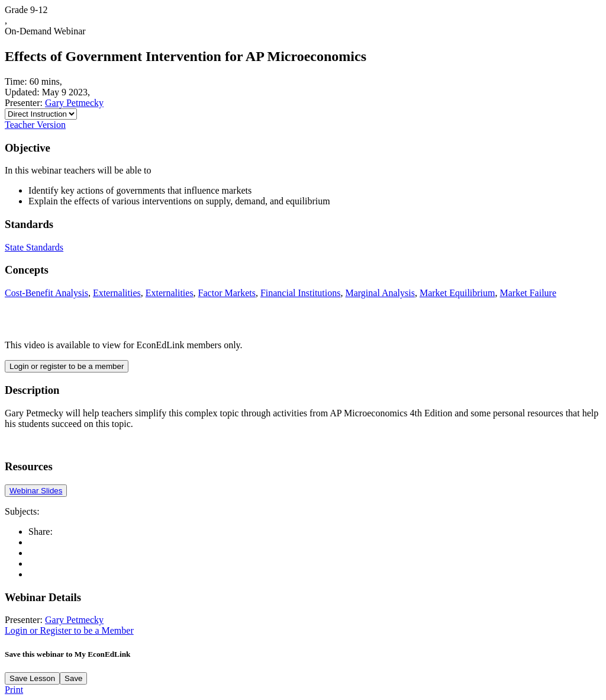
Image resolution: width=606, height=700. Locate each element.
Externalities (117, 293)
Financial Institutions (301, 293)
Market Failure (528, 293)
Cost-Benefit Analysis (46, 293)
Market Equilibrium (457, 293)
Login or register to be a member (67, 366)
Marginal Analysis (380, 293)
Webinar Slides (36, 491)
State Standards (34, 247)
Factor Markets (227, 293)
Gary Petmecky (74, 103)
